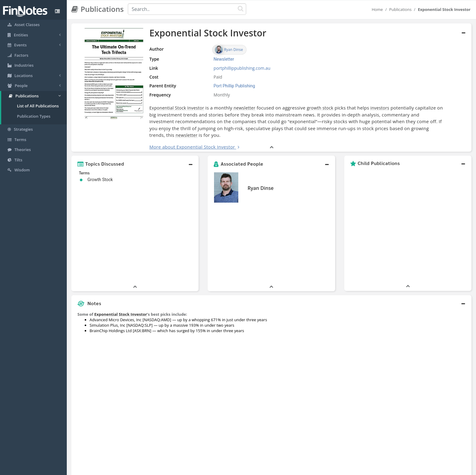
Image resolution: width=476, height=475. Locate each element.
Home (377, 9)
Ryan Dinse (260, 188)
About (198, 469)
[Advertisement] (420, 323)
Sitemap (216, 469)
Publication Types (34, 116)
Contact (285, 469)
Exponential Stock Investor (177, 108)
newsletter (244, 108)
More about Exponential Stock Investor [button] (192, 147)
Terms (266, 469)
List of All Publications (38, 106)
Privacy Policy (242, 469)
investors (380, 108)
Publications (400, 9)
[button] (135, 164)
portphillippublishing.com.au (242, 68)
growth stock (320, 108)
